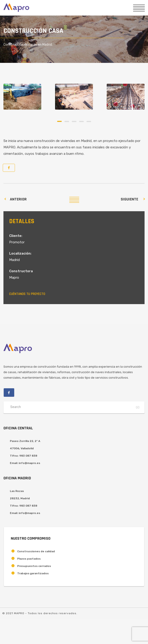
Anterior (18, 199)
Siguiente (129, 199)
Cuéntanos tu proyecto (27, 294)
